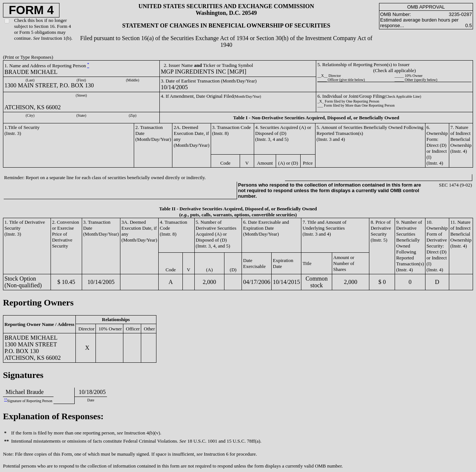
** (6, 400)
